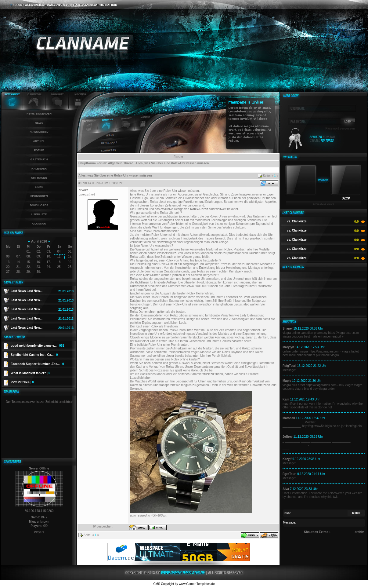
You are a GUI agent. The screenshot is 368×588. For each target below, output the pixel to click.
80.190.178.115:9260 (39, 511)
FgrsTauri (289, 474)
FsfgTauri (289, 366)
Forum (39, 150)
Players (39, 532)
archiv (359, 532)
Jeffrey (288, 437)
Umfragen (39, 178)
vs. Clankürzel (297, 221)
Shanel (288, 329)
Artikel (39, 141)
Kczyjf (287, 459)
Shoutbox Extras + (317, 532)
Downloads (39, 205)
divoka (84, 190)
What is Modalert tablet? (31, 373)
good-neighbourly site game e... (38, 346)
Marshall (289, 418)
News (39, 123)
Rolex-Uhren (199, 209)
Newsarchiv (39, 132)
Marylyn (288, 347)
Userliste (39, 214)
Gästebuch (39, 159)
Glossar (39, 224)
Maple (287, 381)
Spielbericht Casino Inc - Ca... (34, 355)
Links (39, 187)
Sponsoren (39, 196)
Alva (286, 489)
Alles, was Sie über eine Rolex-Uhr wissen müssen (172, 163)
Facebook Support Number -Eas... (37, 364)
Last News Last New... (27, 291)
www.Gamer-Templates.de (197, 584)
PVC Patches (22, 382)
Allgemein (115, 163)
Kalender (39, 169)
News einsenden (39, 114)
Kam (286, 399)
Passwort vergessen (340, 128)
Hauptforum (87, 163)
